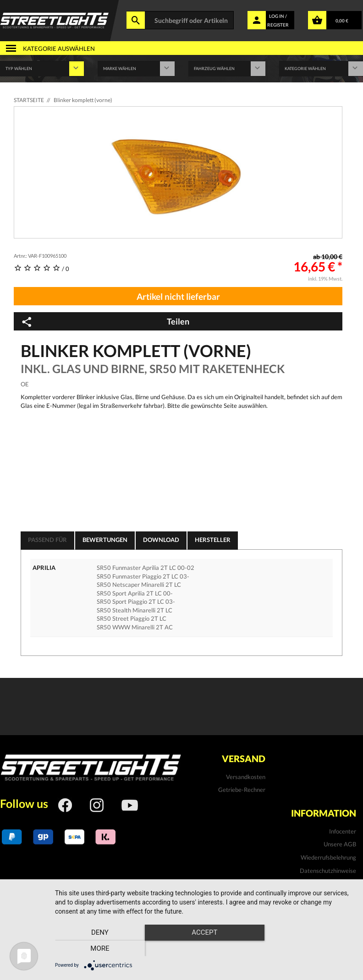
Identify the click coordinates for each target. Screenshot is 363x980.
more (309, 948)
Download (161, 540)
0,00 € (342, 21)
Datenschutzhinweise (328, 871)
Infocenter (343, 831)
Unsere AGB (340, 844)
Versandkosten (246, 777)
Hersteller (213, 540)
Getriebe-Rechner (242, 790)
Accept (204, 948)
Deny (100, 948)
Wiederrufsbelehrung (328, 857)
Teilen (105, 322)
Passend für (47, 540)
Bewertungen (105, 540)
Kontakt (345, 883)
